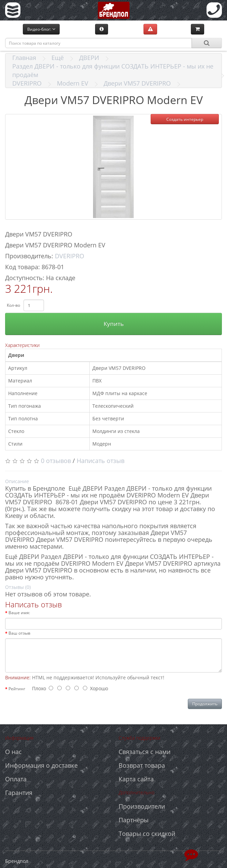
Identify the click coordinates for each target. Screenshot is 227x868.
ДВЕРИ (89, 58)
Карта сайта (136, 779)
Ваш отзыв (19, 633)
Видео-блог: (41, 29)
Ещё (58, 58)
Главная (24, 58)
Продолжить (205, 704)
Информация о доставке (41, 765)
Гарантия (19, 793)
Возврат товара (142, 765)
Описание (17, 481)
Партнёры (134, 820)
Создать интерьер (185, 119)
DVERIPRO (27, 83)
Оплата (16, 779)
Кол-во (13, 305)
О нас (13, 752)
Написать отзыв (101, 461)
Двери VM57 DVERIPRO (137, 83)
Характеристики (22, 345)
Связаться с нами (145, 752)
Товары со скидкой (147, 834)
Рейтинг (17, 689)
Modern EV (73, 83)
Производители (142, 806)
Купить (114, 324)
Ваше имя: (19, 613)
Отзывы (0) (18, 587)
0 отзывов (56, 461)
